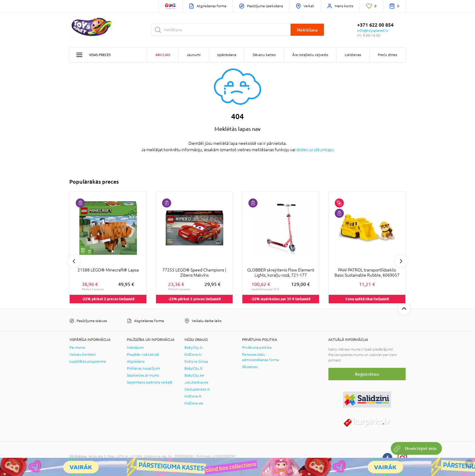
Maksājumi (135, 348)
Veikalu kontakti (83, 355)
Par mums (77, 348)
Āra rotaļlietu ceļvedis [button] (310, 55)
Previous (74, 261)
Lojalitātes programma (88, 361)
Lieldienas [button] (353, 55)
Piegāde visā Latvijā (143, 355)
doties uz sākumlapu (315, 150)
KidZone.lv (193, 355)
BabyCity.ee (194, 375)
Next (401, 261)
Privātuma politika (257, 348)
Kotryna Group (196, 361)
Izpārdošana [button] (227, 55)
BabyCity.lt (193, 368)
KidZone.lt (193, 396)
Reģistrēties (367, 374)
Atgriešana (136, 361)
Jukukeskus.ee (196, 382)
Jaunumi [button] (194, 55)
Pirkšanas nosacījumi (143, 368)
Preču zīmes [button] (387, 55)
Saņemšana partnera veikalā (149, 382)
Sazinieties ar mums (143, 375)
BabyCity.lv (194, 348)
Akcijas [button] (163, 55)
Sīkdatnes (250, 367)
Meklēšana (307, 30)
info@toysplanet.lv (373, 31)
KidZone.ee (194, 403)
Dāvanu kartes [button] (264, 55)
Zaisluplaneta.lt (197, 389)
